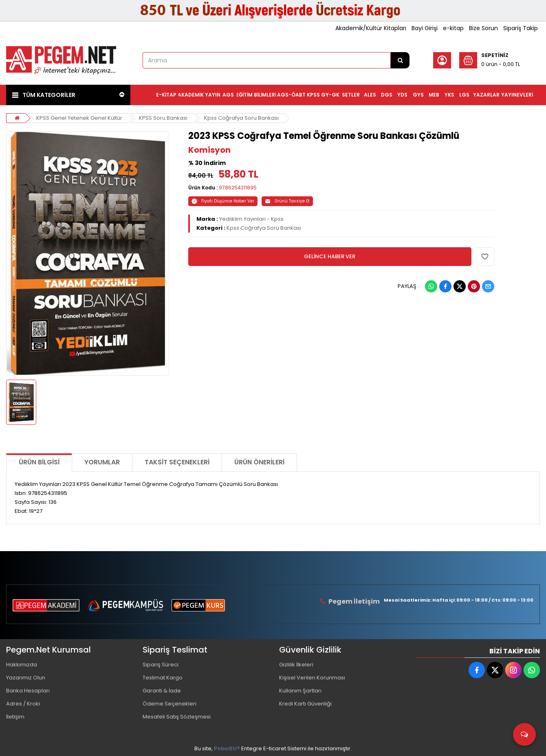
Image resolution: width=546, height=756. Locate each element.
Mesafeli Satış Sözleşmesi (177, 717)
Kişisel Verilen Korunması (312, 678)
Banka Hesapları (28, 691)
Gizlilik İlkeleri (296, 665)
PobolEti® (227, 748)
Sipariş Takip (521, 28)
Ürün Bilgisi (39, 462)
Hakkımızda (22, 665)
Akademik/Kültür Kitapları (371, 28)
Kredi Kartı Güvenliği (305, 704)
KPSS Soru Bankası (163, 118)
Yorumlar (102, 462)
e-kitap (453, 28)
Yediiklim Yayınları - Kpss (251, 219)
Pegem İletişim (354, 601)
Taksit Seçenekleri (177, 462)
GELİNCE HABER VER (330, 256)
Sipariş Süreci (161, 665)
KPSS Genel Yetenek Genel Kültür (79, 118)
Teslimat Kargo (163, 678)
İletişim (15, 717)
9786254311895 (238, 188)
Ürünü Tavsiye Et (287, 201)
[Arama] (400, 60)
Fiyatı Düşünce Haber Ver (223, 201)
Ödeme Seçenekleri (170, 704)
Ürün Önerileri (259, 462)
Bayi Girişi (425, 28)
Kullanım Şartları (300, 691)
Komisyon (209, 150)
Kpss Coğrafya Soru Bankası (241, 118)
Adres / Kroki (23, 704)
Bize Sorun (483, 28)
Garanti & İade (162, 691)
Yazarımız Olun (26, 678)
